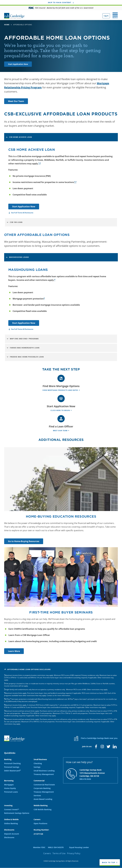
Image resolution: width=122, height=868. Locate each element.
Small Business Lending (44, 771)
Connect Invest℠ (12, 809)
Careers (47, 853)
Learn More (14, 651)
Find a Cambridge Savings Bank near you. (96, 738)
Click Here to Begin (60, 410)
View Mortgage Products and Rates (60, 390)
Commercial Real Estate (44, 785)
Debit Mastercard (12, 771)
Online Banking (11, 823)
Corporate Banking (42, 788)
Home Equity (10, 788)
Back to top (109, 862)
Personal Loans (11, 792)
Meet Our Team (16, 101)
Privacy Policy (74, 853)
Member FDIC (39, 847)
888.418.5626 (85, 779)
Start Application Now (18, 64)
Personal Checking (12, 763)
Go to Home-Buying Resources (24, 541)
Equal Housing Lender (79, 847)
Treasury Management (44, 774)
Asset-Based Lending (43, 799)
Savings (37, 767)
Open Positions (40, 823)
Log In (106, 16)
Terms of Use (59, 853)
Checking (38, 763)
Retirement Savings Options (17, 813)
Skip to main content (60, 2)
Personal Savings (12, 767)
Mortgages (9, 785)
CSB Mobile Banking (43, 809)
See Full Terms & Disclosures (22, 213)
